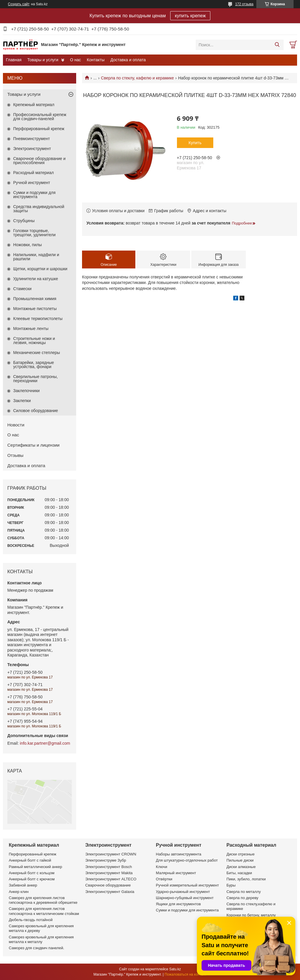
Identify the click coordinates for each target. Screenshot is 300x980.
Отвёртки (164, 879)
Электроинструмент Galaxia (110, 892)
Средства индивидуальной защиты (39, 209)
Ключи (162, 867)
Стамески (22, 289)
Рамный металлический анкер (35, 867)
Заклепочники (26, 391)
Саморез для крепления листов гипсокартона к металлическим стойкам (44, 911)
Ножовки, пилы (28, 245)
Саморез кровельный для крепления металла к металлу (41, 939)
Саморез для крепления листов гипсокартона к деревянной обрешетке (43, 900)
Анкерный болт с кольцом (32, 873)
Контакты (96, 60)
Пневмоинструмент (31, 139)
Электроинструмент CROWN (111, 854)
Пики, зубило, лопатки (246, 879)
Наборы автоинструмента (179, 854)
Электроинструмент (32, 149)
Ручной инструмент (32, 183)
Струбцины (24, 221)
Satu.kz (175, 969)
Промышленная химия (35, 299)
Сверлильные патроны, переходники (35, 379)
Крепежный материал (34, 105)
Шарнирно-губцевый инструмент (185, 898)
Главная (14, 60)
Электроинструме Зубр (106, 860)
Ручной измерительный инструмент (187, 885)
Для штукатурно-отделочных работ (187, 860)
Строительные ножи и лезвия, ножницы (34, 341)
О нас (75, 60)
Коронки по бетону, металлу (251, 915)
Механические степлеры (37, 353)
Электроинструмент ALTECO (111, 879)
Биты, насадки (239, 873)
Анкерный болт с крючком (32, 879)
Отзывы (15, 455)
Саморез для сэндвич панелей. (36, 948)
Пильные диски (240, 860)
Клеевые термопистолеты (38, 319)
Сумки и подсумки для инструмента (34, 195)
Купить (195, 143)
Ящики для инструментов (178, 904)
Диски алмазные (241, 867)
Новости (16, 425)
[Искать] (277, 45)
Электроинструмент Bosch (109, 867)
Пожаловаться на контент (186, 974)
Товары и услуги (43, 60)
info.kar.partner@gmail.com (45, 743)
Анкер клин (19, 892)
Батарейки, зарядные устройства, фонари (34, 365)
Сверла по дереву (242, 898)
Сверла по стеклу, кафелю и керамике (138, 78)
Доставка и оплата (128, 60)
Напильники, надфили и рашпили (36, 257)
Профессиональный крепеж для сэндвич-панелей (40, 117)
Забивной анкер (23, 885)
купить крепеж (190, 16)
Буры (231, 885)
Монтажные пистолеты (35, 309)
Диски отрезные (241, 854)
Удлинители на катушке (36, 279)
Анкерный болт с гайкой (30, 860)
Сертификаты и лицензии (33, 445)
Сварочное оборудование (108, 885)
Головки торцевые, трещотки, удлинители (34, 233)
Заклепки (22, 401)
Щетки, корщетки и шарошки (40, 269)
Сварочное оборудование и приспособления (39, 161)
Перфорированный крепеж (39, 129)
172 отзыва (244, 4)
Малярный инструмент (176, 873)
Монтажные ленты (31, 329)
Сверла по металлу (244, 892)
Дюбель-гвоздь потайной (31, 920)
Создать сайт (19, 4)
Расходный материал (33, 173)
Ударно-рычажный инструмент (183, 892)
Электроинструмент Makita (109, 873)
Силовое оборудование (36, 411)
